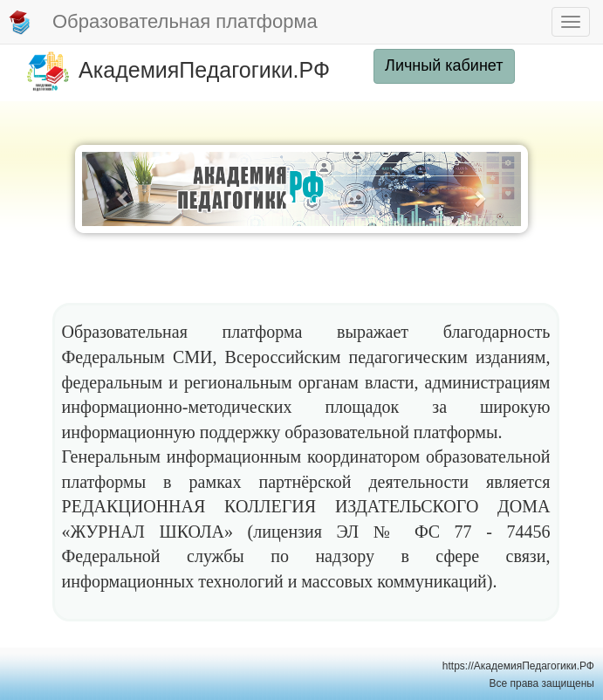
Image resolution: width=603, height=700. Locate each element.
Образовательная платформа (163, 23)
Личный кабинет (444, 65)
